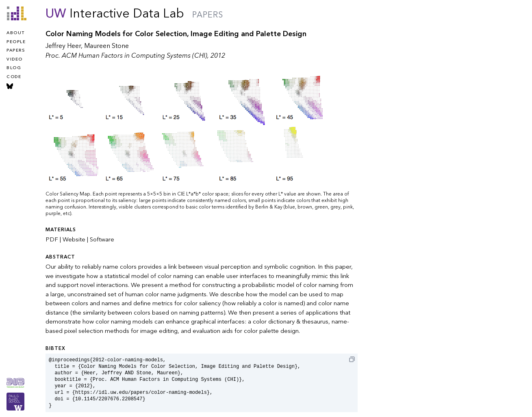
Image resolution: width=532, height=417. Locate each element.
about (16, 33)
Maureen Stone (106, 46)
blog (14, 68)
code (14, 77)
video (15, 59)
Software (102, 239)
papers (16, 50)
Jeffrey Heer (63, 46)
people (16, 42)
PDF (52, 239)
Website (74, 239)
